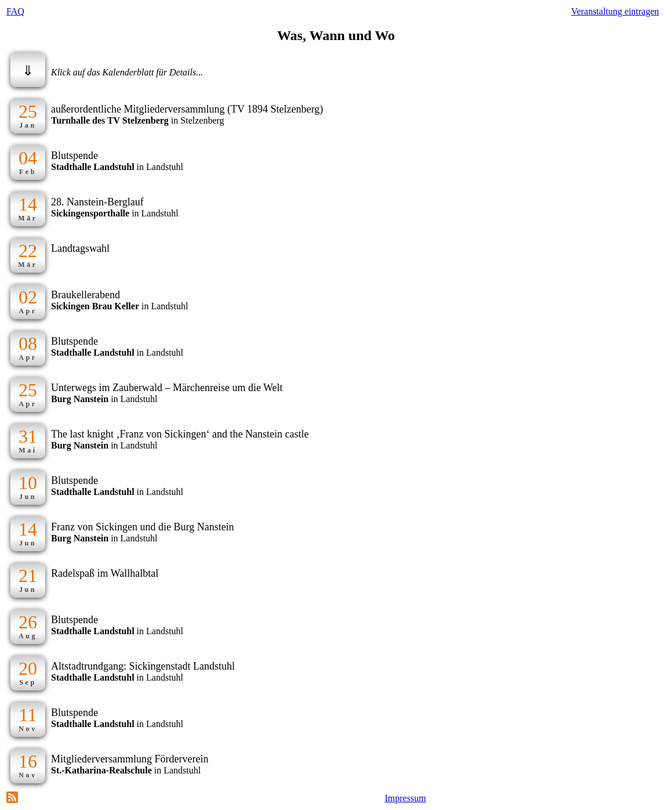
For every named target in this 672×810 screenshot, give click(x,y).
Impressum (405, 798)
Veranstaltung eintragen (615, 11)
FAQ (15, 11)
